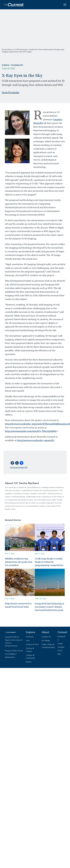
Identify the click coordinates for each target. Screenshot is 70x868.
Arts (28, 641)
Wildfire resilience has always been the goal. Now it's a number (19, 562)
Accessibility (10, 654)
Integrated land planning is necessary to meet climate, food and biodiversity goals (49, 607)
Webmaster (10, 657)
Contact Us (46, 637)
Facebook (61, 637)
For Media (46, 641)
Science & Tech (32, 644)
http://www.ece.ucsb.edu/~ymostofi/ (36, 440)
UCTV (60, 651)
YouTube (61, 647)
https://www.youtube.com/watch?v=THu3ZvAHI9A (32, 431)
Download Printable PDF (19, 467)
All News (30, 637)
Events (29, 662)
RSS (59, 654)
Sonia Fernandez (11, 92)
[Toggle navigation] (65, 5)
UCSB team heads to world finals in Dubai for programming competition (49, 562)
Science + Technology (12, 65)
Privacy (8, 651)
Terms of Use (18, 651)
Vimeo (60, 644)
